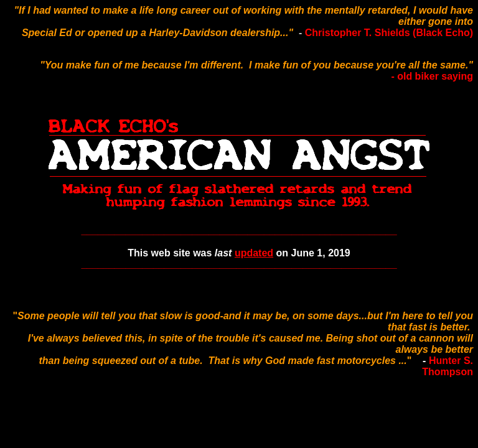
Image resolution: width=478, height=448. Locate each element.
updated (254, 253)
